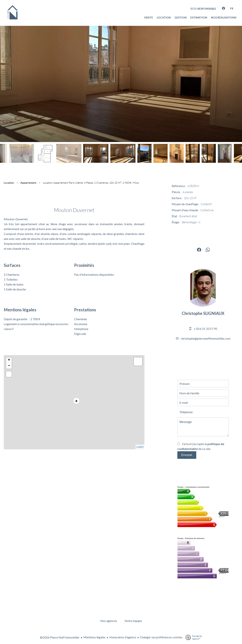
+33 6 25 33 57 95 (206, 329)
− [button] (9, 366)
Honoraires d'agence (123, 637)
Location (9, 183)
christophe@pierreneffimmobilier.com (206, 338)
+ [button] (9, 360)
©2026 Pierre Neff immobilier (60, 637)
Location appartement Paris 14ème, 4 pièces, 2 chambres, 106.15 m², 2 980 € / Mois (91, 183)
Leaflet (140, 447)
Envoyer (187, 455)
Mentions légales (94, 637)
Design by (193, 637)
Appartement (28, 183)
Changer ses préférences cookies (161, 637)
